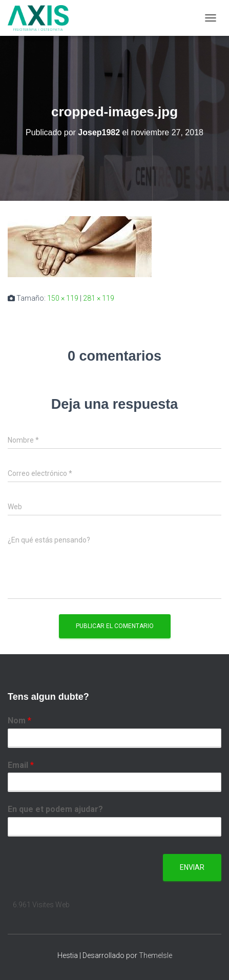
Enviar (192, 867)
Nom (19, 721)
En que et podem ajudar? (55, 809)
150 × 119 (63, 298)
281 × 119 (99, 298)
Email (21, 765)
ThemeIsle (155, 955)
